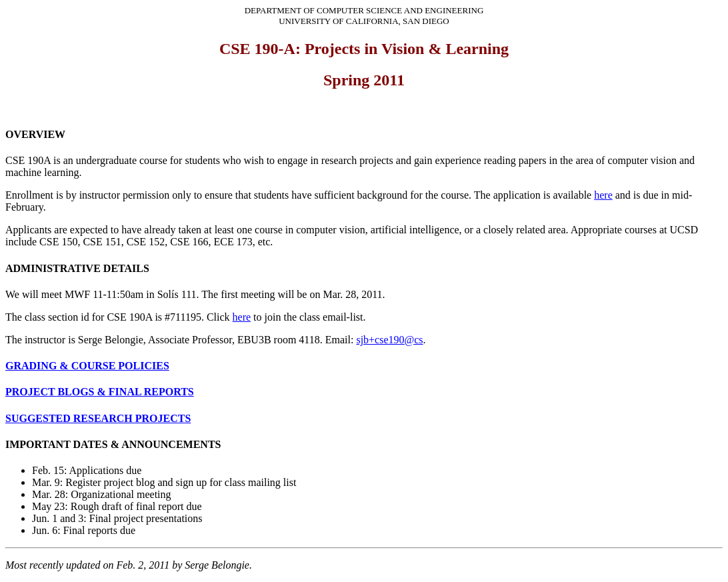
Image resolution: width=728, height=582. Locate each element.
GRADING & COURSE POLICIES (87, 366)
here (603, 195)
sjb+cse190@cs (389, 340)
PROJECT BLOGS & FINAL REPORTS (100, 392)
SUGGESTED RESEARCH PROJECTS (98, 418)
